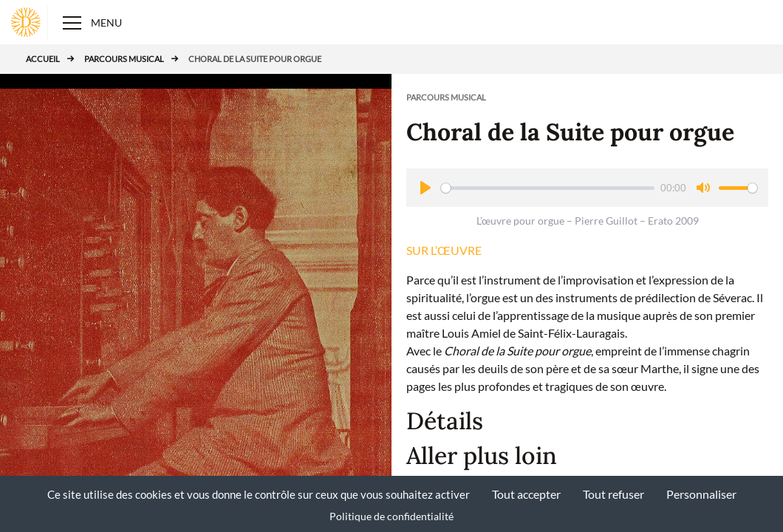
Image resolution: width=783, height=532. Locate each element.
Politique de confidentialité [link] (391, 516)
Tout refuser (613, 494)
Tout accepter (526, 494)
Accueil (43, 59)
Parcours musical (124, 59)
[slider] (548, 188)
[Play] (425, 188)
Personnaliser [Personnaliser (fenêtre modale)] (701, 494)
